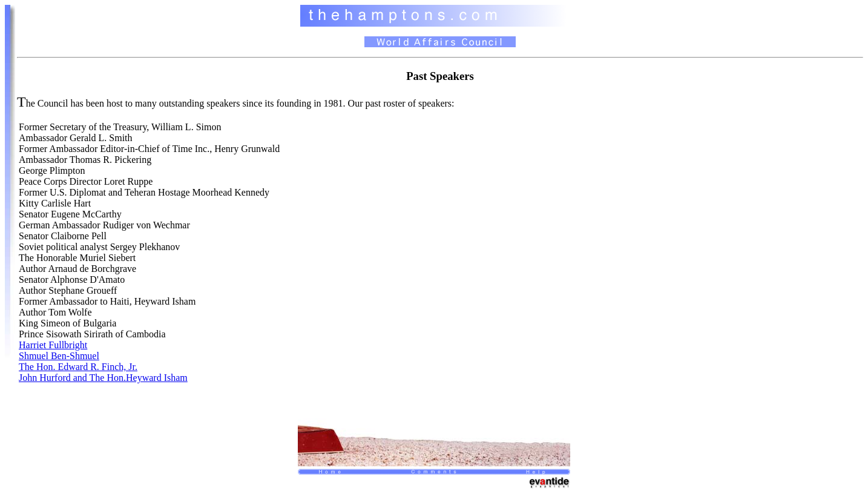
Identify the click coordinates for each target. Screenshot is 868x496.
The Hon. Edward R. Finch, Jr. (78, 367)
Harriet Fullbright (53, 345)
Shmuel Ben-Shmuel (59, 356)
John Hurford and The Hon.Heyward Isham (103, 378)
